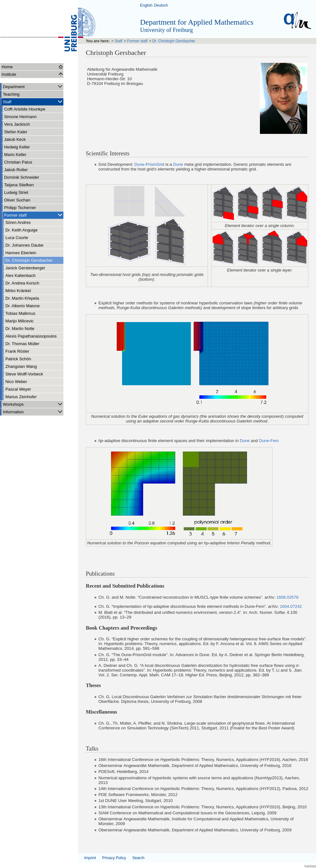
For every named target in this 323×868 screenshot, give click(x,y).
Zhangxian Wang (21, 366)
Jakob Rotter (16, 170)
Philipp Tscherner (20, 208)
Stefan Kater (16, 132)
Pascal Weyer (18, 389)
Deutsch (161, 5)
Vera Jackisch (17, 124)
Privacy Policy (114, 858)
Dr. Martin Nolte (20, 329)
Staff (33, 102)
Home (7, 67)
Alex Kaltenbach (21, 275)
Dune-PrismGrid (149, 164)
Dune (178, 164)
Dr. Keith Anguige (21, 230)
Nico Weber (16, 382)
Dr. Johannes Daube (24, 245)
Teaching (11, 94)
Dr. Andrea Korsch (22, 283)
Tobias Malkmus (20, 313)
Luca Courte (17, 238)
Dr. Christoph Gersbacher (29, 260)
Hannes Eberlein (21, 253)
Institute (9, 74)
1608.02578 (287, 597)
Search (138, 858)
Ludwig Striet (16, 192)
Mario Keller (15, 155)
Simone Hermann (20, 117)
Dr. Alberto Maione (23, 306)
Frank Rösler (17, 351)
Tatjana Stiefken (19, 185)
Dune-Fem (269, 441)
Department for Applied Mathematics (197, 22)
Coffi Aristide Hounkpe (25, 109)
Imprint (90, 858)
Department (33, 86)
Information (33, 412)
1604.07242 (291, 606)
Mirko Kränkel (18, 291)
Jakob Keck (15, 139)
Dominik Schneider (22, 177)
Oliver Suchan (17, 200)
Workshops (33, 404)
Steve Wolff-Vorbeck (24, 374)
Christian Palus (18, 162)
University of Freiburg (167, 30)
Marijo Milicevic (20, 321)
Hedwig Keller (17, 147)
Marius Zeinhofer (21, 397)
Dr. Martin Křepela (22, 298)
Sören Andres (18, 222)
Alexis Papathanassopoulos (31, 336)
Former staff (34, 215)
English (146, 5)
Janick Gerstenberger (25, 268)
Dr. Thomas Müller (22, 344)
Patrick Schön (18, 359)
